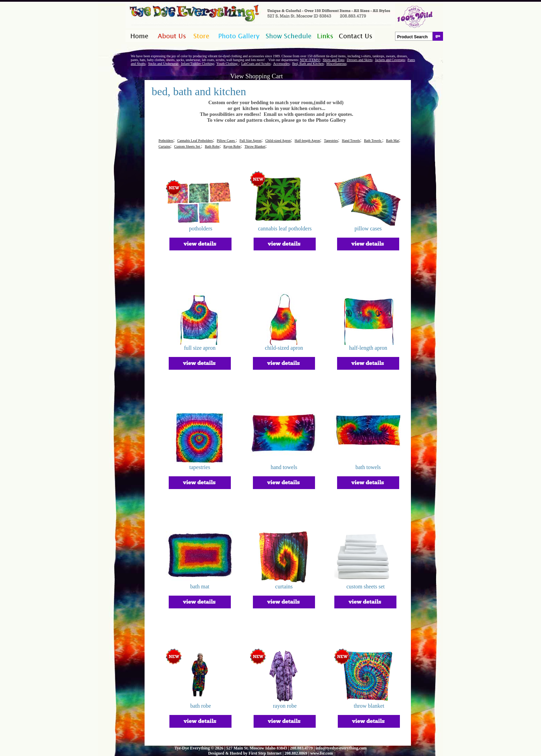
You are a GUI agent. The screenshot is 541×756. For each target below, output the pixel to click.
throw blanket (369, 706)
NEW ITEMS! (310, 60)
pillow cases (368, 228)
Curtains (164, 146)
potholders (201, 228)
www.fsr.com (322, 753)
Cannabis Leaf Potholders (195, 141)
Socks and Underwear (163, 64)
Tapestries (331, 141)
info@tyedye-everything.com (341, 748)
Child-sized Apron (278, 141)
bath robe (200, 706)
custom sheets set (366, 586)
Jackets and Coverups (390, 60)
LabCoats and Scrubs (256, 64)
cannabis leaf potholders (285, 228)
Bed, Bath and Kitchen (308, 64)
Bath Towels (373, 141)
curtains (284, 586)
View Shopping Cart (256, 76)
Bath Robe (212, 146)
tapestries (200, 467)
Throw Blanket (255, 146)
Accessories (281, 64)
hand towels (284, 467)
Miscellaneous (336, 64)
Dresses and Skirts (360, 60)
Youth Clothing (227, 64)
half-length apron (368, 348)
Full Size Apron (250, 141)
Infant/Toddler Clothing (198, 64)
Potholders (166, 141)
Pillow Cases (226, 141)
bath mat (200, 586)
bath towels (368, 467)
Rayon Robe (232, 146)
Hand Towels (351, 141)
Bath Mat (393, 141)
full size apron (200, 348)
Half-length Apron (307, 141)
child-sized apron (284, 348)
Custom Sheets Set (188, 146)
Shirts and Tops (333, 60)
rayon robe (285, 706)
